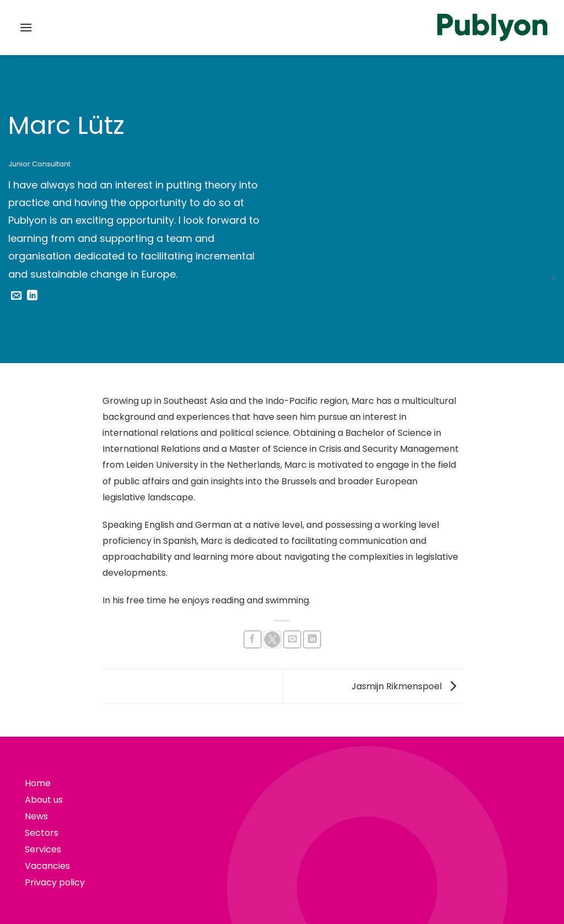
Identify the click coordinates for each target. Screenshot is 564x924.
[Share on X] (272, 639)
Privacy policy (55, 882)
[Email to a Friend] (292, 639)
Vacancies (47, 866)
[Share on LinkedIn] (312, 639)
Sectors (42, 833)
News (36, 816)
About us (44, 800)
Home (38, 783)
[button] (26, 27)
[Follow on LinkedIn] (32, 296)
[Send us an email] (16, 296)
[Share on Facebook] (253, 639)
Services (43, 849)
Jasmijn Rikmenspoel (406, 686)
